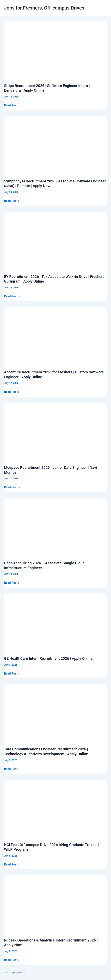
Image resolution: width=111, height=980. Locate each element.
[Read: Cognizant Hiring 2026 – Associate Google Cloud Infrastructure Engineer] (55, 527)
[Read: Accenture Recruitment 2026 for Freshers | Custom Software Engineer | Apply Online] (55, 336)
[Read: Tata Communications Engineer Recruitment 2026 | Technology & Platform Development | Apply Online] (55, 713)
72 (13, 973)
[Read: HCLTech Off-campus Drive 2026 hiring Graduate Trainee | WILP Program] (55, 809)
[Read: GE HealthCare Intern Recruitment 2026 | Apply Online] (55, 622)
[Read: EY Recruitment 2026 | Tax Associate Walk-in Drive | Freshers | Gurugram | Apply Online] (55, 240)
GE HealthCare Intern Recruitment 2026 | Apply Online (48, 658)
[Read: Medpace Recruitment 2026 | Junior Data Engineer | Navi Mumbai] (55, 431)
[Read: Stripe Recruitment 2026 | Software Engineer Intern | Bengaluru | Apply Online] (55, 49)
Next (20, 973)
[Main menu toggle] (103, 8)
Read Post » (12, 105)
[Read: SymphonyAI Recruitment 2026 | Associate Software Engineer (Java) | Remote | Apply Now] (55, 145)
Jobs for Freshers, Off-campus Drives (44, 8)
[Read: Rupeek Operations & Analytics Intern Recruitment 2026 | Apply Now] (55, 904)
